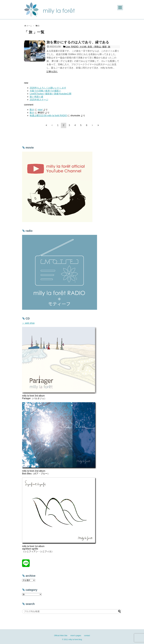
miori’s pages (76, 635)
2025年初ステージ (39, 100)
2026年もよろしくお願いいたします (48, 88)
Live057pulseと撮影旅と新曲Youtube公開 (50, 94)
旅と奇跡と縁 (36, 97)
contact (87, 635)
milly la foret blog (75, 639)
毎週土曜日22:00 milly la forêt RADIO (48, 116)
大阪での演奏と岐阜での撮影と (45, 91)
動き (32, 110)
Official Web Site (61, 635)
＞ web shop (28, 323)
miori (40, 110)
